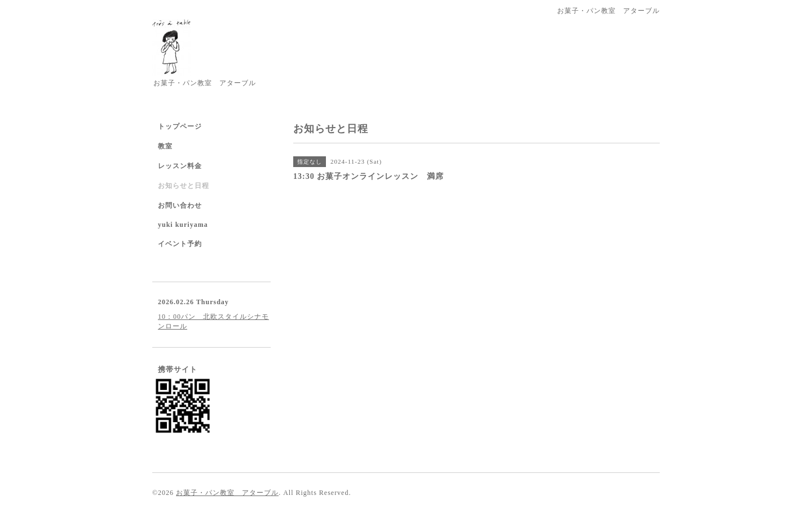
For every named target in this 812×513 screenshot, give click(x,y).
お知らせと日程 (184, 186)
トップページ (180, 126)
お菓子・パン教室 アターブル (227, 493)
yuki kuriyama (183, 225)
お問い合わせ (180, 205)
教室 (165, 146)
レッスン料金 (180, 166)
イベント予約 (180, 244)
